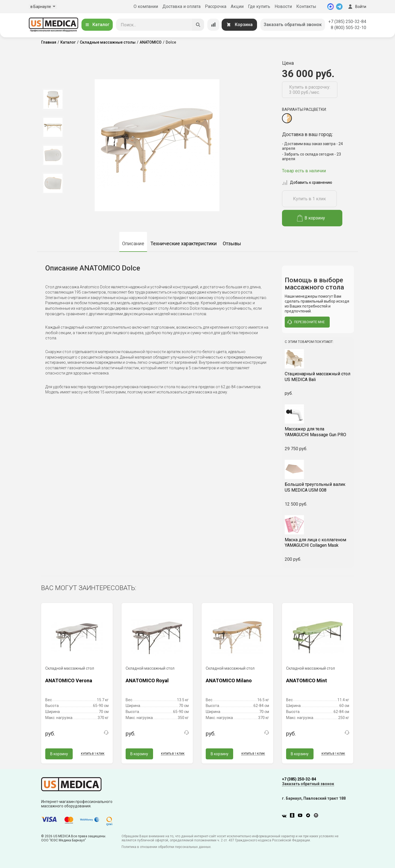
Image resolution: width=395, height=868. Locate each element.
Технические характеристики (184, 243)
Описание (133, 243)
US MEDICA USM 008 (318, 487)
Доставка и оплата (181, 6)
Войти (357, 7)
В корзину (311, 218)
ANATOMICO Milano (229, 680)
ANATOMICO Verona (69, 680)
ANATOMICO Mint (307, 680)
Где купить (259, 6)
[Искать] (198, 25)
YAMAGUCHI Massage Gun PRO (318, 432)
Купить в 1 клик (309, 199)
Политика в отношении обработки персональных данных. (167, 847)
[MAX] (331, 7)
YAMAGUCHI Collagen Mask (318, 543)
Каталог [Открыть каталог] (97, 25)
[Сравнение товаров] (213, 25)
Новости (283, 6)
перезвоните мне (306, 322)
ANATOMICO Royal (147, 680)
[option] (53, 99)
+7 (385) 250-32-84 (347, 22)
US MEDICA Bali (318, 377)
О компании (146, 6)
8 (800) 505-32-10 (349, 28)
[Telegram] (339, 7)
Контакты (306, 6)
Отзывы (232, 243)
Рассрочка (216, 6)
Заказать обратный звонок (293, 25)
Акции (237, 6)
